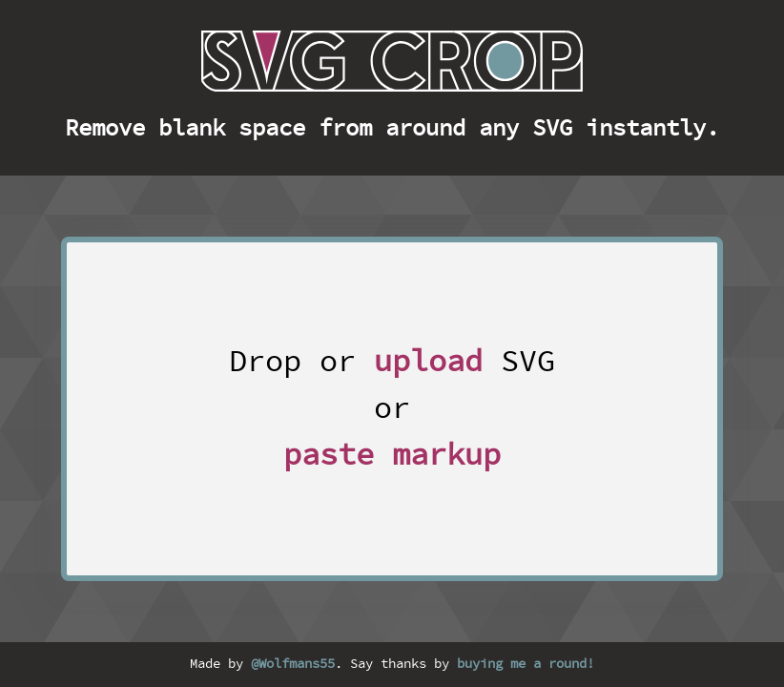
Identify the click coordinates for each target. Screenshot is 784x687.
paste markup (392, 456)
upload (428, 362)
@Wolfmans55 (293, 664)
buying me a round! (526, 664)
